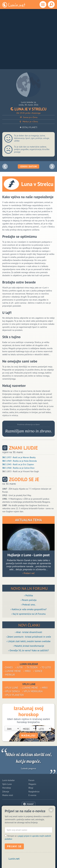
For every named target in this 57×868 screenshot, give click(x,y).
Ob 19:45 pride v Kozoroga (29, 113)
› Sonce (38, 671)
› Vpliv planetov (14, 695)
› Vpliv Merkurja (33, 691)
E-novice (32, 795)
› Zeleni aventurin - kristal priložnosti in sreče (28, 637)
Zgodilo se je (24, 479)
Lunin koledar (9, 780)
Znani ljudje (23, 448)
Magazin (32, 784)
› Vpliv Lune (11, 688)
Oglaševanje (28, 815)
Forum (31, 780)
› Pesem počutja (28, 600)
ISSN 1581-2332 (9, 857)
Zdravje (6, 792)
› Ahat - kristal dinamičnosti (28, 632)
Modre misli (8, 795)
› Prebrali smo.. (28, 605)
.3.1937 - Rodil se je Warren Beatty (19, 457)
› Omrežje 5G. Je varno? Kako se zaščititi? (28, 650)
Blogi (31, 788)
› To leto (46, 667)
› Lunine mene (12, 671)
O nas (29, 811)
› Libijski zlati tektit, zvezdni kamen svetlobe (28, 641)
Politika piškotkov (25, 857)
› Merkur (9, 675)
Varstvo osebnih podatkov (44, 857)
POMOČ (30, 804)
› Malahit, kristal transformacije (29, 646)
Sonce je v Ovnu (28, 117)
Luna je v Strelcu (28, 109)
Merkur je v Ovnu (28, 122)
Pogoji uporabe (28, 819)
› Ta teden (32, 667)
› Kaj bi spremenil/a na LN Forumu (29, 614)
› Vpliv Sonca (12, 691)
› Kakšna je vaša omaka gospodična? (29, 609)
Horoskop (7, 788)
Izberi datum (28, 166)
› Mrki (27, 671)
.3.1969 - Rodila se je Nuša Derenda (20, 461)
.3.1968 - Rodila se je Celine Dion (18, 468)
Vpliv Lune (7, 784)
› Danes (8, 667)
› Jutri (19, 667)
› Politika (29, 595)
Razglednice (34, 792)
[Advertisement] (28, 39)
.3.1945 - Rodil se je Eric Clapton (18, 464)
